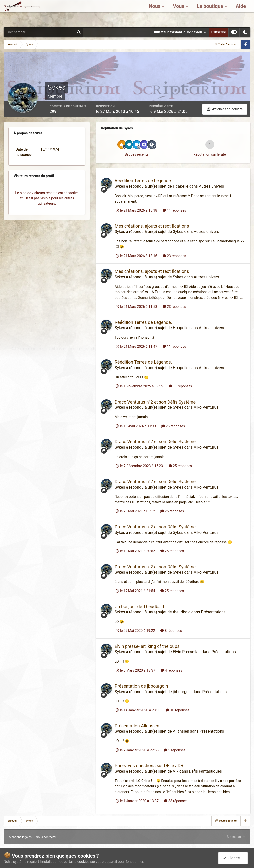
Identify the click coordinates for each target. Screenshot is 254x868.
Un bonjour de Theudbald (139, 606)
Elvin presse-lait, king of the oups (147, 646)
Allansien (181, 731)
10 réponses (178, 710)
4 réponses (171, 670)
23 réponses (174, 256)
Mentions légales (20, 837)
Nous (155, 12)
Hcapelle (181, 186)
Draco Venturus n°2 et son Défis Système (155, 402)
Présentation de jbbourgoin (141, 686)
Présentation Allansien (137, 726)
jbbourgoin (182, 692)
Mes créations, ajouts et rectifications (152, 226)
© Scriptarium (236, 837)
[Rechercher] (26, 32)
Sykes (120, 186)
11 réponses (174, 210)
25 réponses (173, 426)
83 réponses (176, 801)
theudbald (182, 612)
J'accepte (234, 858)
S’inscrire (219, 32)
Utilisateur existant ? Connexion (179, 32)
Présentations (213, 612)
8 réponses (171, 631)
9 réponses (175, 750)
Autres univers (212, 186)
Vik (176, 771)
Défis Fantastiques (205, 771)
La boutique (211, 12)
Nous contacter (46, 837)
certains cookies (77, 862)
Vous (179, 12)
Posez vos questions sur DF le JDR (149, 766)
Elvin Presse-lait (187, 652)
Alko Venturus (206, 407)
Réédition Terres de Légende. (143, 181)
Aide (241, 12)
